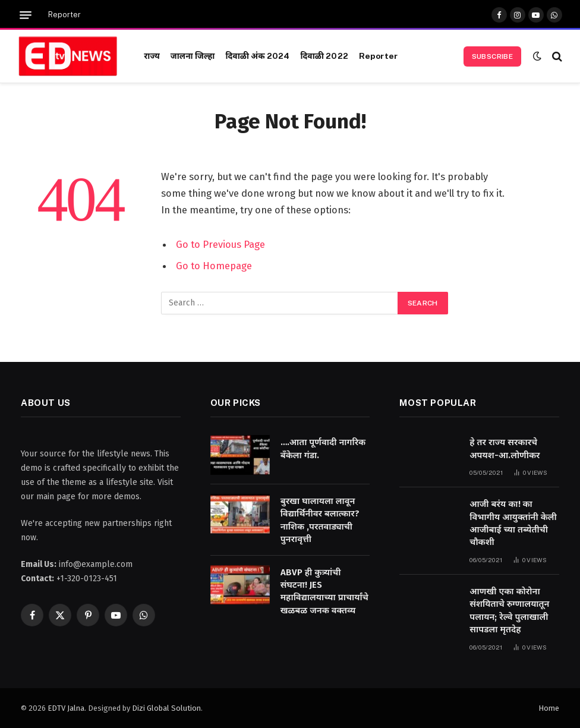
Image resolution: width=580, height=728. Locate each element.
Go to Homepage (214, 266)
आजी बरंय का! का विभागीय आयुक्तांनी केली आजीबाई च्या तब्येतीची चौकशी (513, 523)
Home (549, 708)
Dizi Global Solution (166, 708)
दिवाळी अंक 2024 (257, 56)
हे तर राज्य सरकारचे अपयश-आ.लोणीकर (505, 448)
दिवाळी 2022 (324, 56)
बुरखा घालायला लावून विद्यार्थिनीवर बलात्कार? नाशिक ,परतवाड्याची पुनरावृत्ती (320, 520)
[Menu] (26, 15)
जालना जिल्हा (193, 56)
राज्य (152, 56)
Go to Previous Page (220, 244)
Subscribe (492, 56)
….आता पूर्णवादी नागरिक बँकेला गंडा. (323, 448)
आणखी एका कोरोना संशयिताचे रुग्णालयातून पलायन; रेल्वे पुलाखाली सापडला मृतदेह (509, 610)
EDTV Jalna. (67, 708)
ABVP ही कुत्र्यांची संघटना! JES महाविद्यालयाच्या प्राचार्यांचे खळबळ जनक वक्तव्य (324, 591)
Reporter (64, 15)
